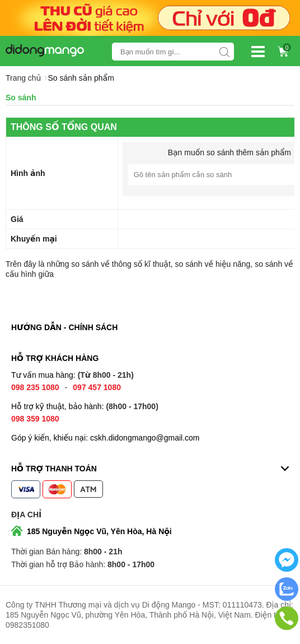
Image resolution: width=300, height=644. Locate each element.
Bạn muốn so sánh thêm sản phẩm (229, 152)
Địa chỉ (26, 515)
